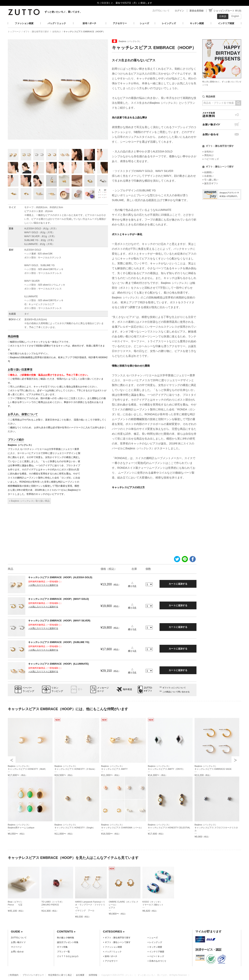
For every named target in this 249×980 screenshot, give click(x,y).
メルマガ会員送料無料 (222, 115)
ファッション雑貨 (24, 23)
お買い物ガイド (222, 124)
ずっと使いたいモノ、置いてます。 (63, 12)
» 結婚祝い (208, 172)
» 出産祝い (208, 176)
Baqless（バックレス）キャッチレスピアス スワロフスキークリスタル (216, 828)
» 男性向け (208, 155)
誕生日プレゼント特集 (68, 942)
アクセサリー (120, 23)
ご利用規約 (13, 975)
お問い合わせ (222, 134)
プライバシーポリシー (33, 975)
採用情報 (93, 975)
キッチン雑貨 (197, 23)
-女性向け (56, 32)
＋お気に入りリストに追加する (43, 585)
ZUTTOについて (161, 11)
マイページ (16, 947)
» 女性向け (208, 152)
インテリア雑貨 (226, 23)
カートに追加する (178, 584)
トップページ (14, 32)
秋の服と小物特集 (66, 938)
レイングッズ (169, 23)
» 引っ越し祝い (210, 180)
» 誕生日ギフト (210, 183)
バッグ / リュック (57, 23)
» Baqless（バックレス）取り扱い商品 (29, 501)
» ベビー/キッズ (211, 159)
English (235, 16)
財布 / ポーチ (89, 23)
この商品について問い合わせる (176, 692)
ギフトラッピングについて (174, 688)
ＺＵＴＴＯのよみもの (68, 956)
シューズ (144, 23)
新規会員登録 (196, 11)
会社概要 (80, 975)
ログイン (179, 11)
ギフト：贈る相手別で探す (36, 32)
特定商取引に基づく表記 (60, 975)
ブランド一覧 (63, 952)
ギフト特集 (62, 947)
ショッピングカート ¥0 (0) (227, 11)
